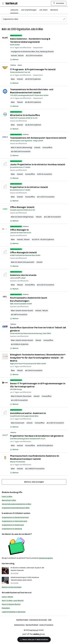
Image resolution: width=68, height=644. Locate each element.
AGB (50, 620)
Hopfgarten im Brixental (21, 52)
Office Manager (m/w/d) (22, 207)
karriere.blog (8, 564)
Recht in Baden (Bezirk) (11, 604)
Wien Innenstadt (18, 423)
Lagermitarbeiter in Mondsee (14, 612)
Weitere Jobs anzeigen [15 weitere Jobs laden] (34, 482)
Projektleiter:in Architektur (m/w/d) (29, 187)
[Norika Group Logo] (34, 635)
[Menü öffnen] (3, 3)
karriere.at (26, 593)
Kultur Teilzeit (7, 597)
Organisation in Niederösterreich (15, 517)
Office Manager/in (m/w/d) (23, 252)
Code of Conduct (46, 625)
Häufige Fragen (22, 620)
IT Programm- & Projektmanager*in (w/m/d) (33, 69)
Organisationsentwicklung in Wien (16, 508)
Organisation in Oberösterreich (14, 521)
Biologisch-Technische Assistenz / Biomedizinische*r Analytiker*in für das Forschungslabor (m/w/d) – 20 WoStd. (38, 358)
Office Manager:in (19, 230)
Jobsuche (14, 10)
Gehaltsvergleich (46, 558)
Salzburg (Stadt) (47, 52)
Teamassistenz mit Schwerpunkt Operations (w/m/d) (38, 138)
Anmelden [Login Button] (59, 3)
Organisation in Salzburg (12, 529)
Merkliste (54, 10)
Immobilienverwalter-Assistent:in (28, 413)
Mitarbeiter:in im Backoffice (25, 115)
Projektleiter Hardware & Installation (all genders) (37, 436)
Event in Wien (7, 496)
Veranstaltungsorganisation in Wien (16, 504)
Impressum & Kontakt (38, 620)
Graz (38, 52)
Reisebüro (6, 608)
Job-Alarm (43, 10)
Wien (41, 29)
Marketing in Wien (9, 500)
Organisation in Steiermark (13, 525)
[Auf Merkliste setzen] (14, 60)
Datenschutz (19, 625)
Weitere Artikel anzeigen (12, 587)
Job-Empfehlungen (29, 10)
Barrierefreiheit (32, 625)
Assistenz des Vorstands (23, 275)
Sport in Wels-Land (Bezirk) (13, 601)
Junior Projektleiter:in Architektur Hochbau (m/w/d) (38, 164)
